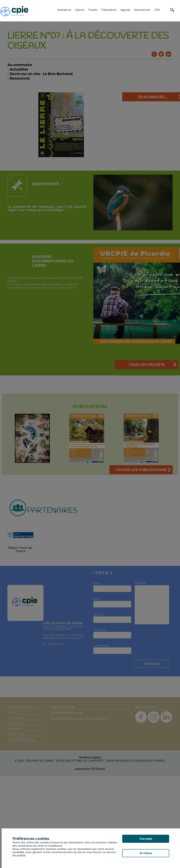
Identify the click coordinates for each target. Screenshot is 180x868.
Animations (64, 10)
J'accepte (146, 839)
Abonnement (142, 10)
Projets (93, 10)
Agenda (125, 10)
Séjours (80, 10)
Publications (109, 10)
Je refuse (146, 853)
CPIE (157, 10)
